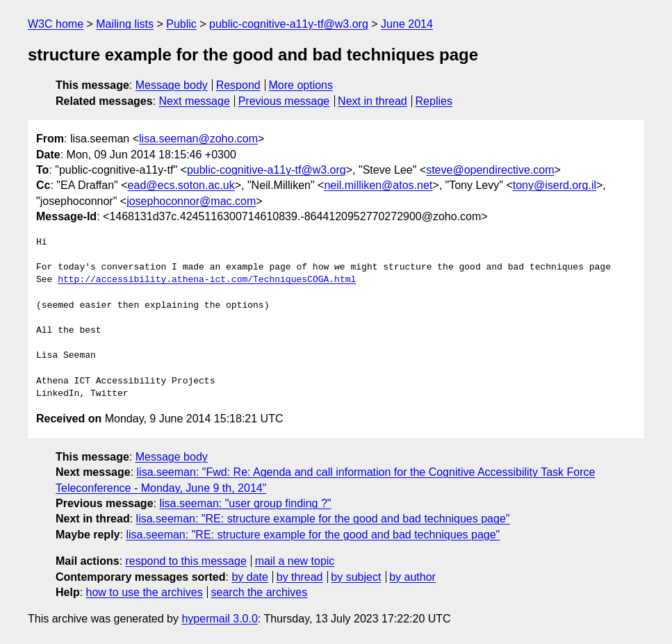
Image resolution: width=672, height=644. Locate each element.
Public (181, 24)
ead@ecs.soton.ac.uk (181, 185)
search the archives (260, 592)
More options (301, 85)
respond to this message (186, 561)
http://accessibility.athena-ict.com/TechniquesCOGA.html (207, 280)
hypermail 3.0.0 (219, 619)
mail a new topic (295, 561)
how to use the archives (145, 592)
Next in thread (372, 101)
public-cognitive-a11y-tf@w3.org (289, 24)
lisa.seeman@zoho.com (198, 139)
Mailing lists (125, 24)
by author (412, 577)
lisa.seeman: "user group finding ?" (245, 503)
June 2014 (407, 24)
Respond (238, 85)
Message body (172, 85)
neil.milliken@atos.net (378, 185)
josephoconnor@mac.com (191, 201)
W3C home (56, 24)
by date (249, 577)
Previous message (284, 101)
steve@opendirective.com (490, 170)
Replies (434, 101)
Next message (195, 101)
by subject (356, 577)
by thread (300, 577)
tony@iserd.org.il (555, 185)
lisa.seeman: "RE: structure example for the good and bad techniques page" (323, 519)
